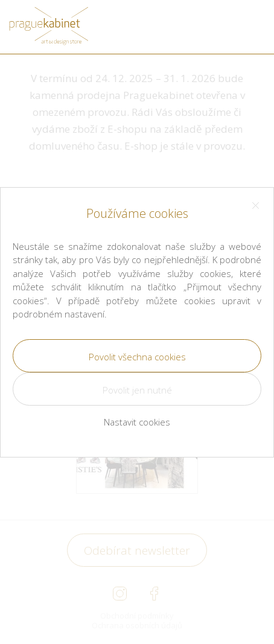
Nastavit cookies (137, 422)
